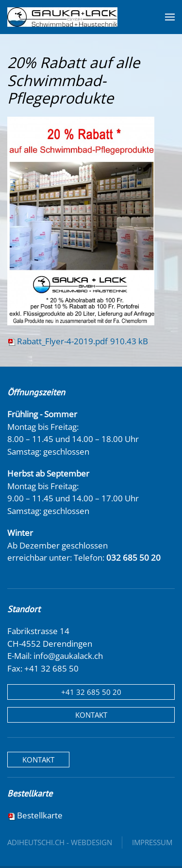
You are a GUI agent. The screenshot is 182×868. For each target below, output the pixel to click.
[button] (170, 17)
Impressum (152, 842)
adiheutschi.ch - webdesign (60, 842)
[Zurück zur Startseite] (62, 17)
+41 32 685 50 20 (91, 692)
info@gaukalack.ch (68, 656)
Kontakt (91, 715)
